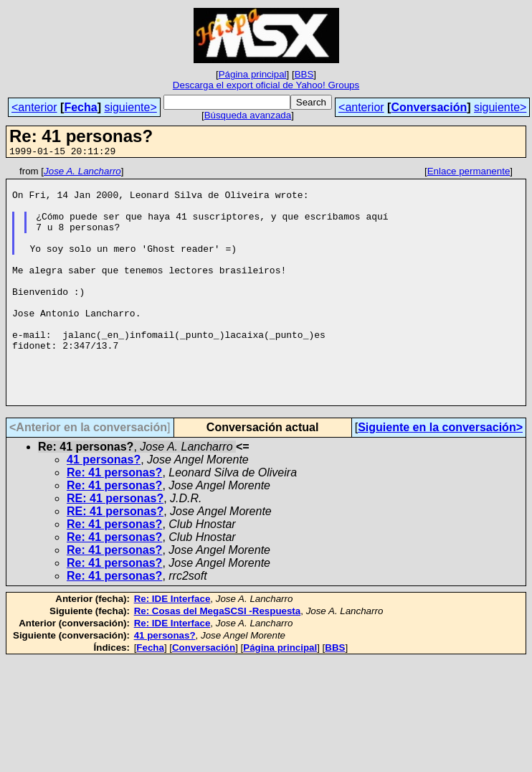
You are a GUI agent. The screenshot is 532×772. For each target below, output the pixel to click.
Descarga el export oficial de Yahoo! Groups (266, 85)
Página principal (253, 74)
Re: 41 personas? (114, 520)
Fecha (80, 107)
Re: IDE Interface (172, 646)
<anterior (34, 107)
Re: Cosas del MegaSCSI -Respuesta (218, 658)
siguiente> (130, 107)
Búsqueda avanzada (248, 115)
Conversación (429, 107)
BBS (304, 74)
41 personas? (104, 507)
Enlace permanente (469, 173)
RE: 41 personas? (115, 546)
